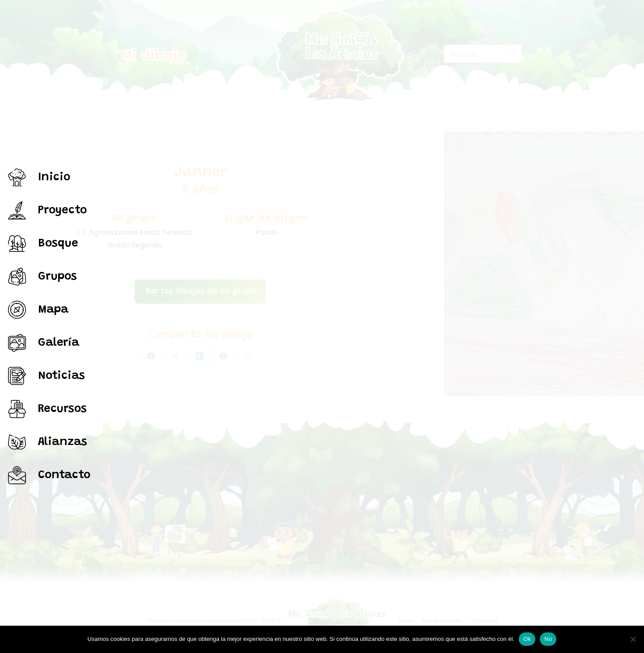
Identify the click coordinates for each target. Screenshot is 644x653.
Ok (527, 639)
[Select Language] (483, 54)
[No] (633, 639)
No (548, 639)
